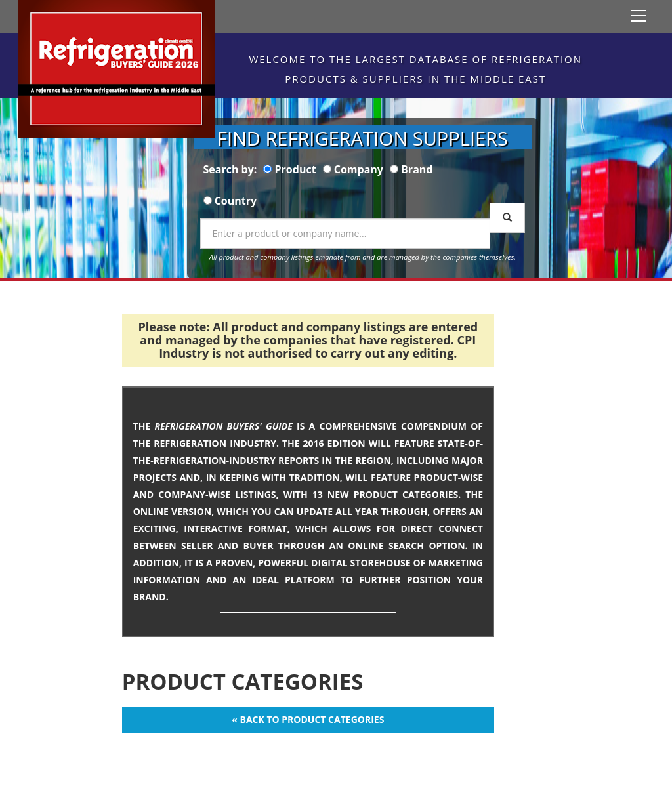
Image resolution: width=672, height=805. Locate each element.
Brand (417, 169)
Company (359, 169)
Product (296, 169)
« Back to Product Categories (308, 719)
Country (236, 201)
